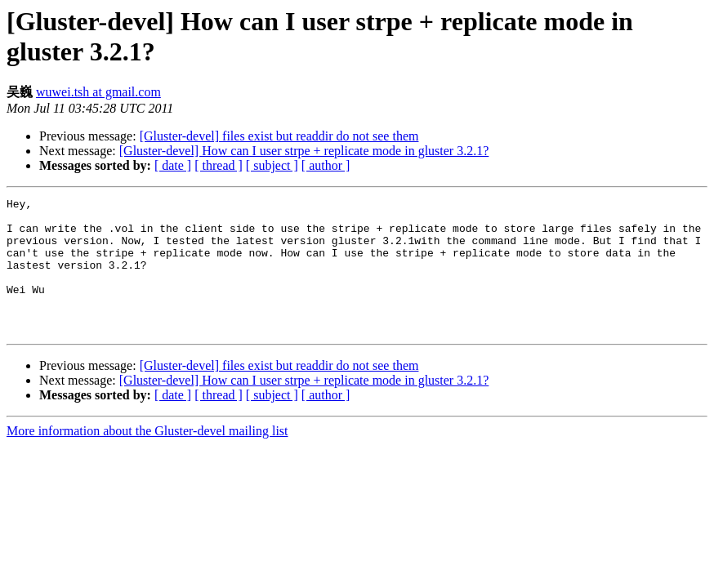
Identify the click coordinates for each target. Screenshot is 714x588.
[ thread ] (219, 165)
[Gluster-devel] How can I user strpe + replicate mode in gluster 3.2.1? (304, 151)
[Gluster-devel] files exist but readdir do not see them (279, 136)
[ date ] (173, 165)
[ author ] (326, 165)
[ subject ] (272, 165)
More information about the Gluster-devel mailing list (147, 458)
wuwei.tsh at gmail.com (98, 92)
